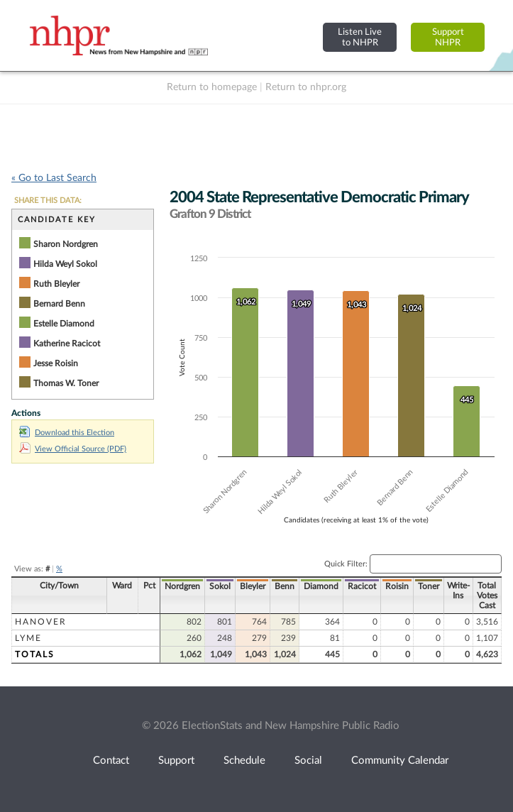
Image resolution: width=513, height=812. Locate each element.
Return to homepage (212, 87)
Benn (285, 586)
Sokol (220, 586)
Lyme (28, 638)
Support (176, 761)
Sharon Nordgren (66, 244)
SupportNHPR (448, 37)
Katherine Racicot (67, 344)
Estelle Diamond (64, 324)
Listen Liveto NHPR (360, 37)
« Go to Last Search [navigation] (54, 178)
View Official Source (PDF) (73, 449)
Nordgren (182, 586)
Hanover (41, 622)
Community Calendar (400, 761)
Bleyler (253, 586)
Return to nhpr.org (306, 87)
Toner (429, 586)
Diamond (321, 586)
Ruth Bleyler (56, 284)
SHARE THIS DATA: (48, 201)
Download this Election (67, 433)
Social (308, 761)
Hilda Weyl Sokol (65, 264)
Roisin (397, 586)
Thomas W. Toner (66, 383)
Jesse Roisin (56, 363)
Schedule (244, 761)
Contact (111, 761)
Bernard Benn (59, 304)
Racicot (362, 586)
